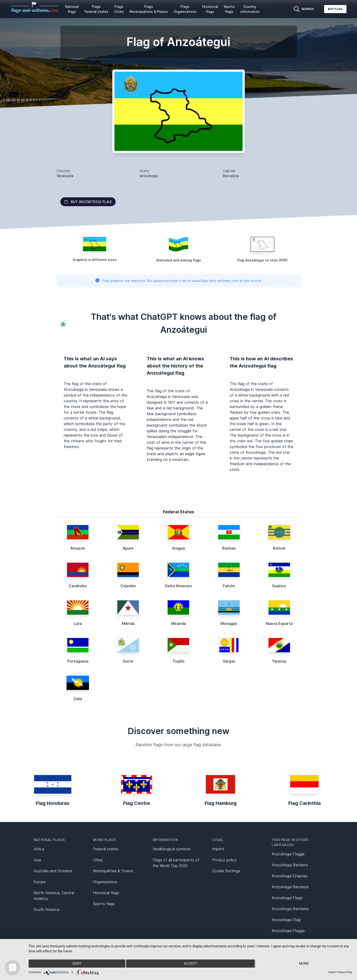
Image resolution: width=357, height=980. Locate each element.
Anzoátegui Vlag (286, 920)
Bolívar (279, 548)
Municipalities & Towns (113, 871)
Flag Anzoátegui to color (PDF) (263, 260)
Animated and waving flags (179, 260)
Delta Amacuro (178, 586)
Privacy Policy (345, 972)
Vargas (229, 661)
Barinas (229, 548)
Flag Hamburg (221, 803)
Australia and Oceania (53, 871)
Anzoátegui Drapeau (290, 876)
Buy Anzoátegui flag (88, 202)
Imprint (218, 849)
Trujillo (178, 661)
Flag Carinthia (305, 803)
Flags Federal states (96, 9)
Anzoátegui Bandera (290, 865)
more (304, 964)
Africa (39, 849)
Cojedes (128, 586)
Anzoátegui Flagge (288, 854)
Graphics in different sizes (95, 260)
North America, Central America (54, 896)
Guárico (279, 586)
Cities (98, 860)
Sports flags (229, 9)
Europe (40, 882)
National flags (72, 9)
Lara (78, 623)
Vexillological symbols (172, 849)
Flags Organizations (185, 9)
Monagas (229, 623)
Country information (250, 9)
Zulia (78, 699)
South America (47, 909)
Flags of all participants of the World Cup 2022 (176, 863)
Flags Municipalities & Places (149, 9)
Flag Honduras (53, 803)
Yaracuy (279, 661)
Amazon (78, 548)
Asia (37, 860)
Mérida (128, 623)
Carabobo (78, 586)
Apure (128, 548)
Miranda (178, 623)
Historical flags (210, 9)
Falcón (229, 586)
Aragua (178, 548)
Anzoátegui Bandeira (290, 909)
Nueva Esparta (279, 623)
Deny (77, 964)
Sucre (128, 661)
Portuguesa (78, 661)
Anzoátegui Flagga (288, 931)
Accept (190, 964)
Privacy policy (224, 860)
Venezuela (65, 176)
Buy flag (335, 9)
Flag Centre (137, 803)
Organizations (105, 882)
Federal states (106, 849)
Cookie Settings (226, 871)
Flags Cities (119, 9)
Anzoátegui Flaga (287, 898)
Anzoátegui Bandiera (290, 887)
